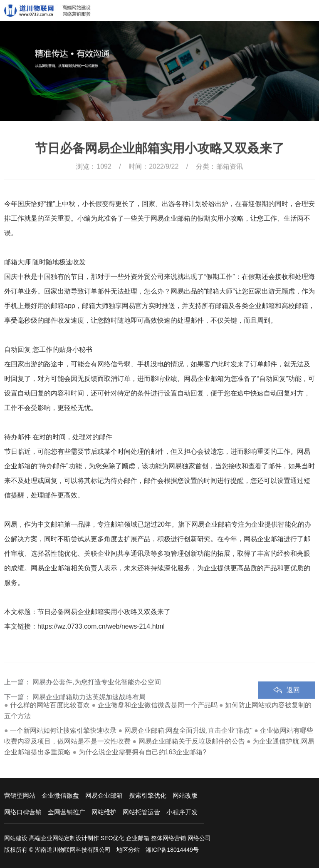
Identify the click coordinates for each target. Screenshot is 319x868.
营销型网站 (20, 795)
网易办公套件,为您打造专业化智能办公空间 (96, 692)
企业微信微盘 (60, 795)
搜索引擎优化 (148, 795)
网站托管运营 (141, 812)
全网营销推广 (67, 812)
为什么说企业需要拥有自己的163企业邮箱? (143, 752)
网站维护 (104, 812)
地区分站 (128, 850)
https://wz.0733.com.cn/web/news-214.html (101, 626)
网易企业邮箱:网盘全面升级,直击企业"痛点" (188, 730)
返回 (293, 700)
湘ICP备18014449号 (172, 850)
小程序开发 (182, 812)
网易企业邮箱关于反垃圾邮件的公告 (192, 741)
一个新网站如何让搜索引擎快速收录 (63, 730)
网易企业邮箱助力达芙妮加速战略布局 (89, 707)
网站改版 (185, 795)
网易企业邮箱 (104, 795)
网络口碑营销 (23, 812)
